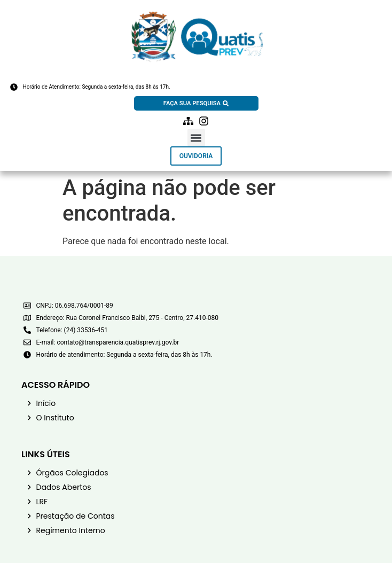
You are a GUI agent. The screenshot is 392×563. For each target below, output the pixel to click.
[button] (196, 138)
